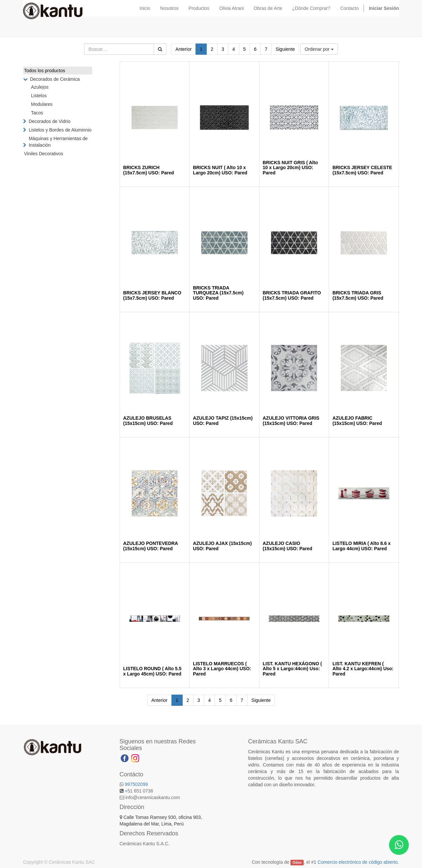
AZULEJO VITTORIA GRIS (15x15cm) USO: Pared (291, 420)
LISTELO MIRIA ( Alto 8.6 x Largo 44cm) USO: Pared (361, 546)
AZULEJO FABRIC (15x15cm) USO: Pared (357, 420)
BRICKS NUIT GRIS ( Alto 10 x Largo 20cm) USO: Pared (290, 168)
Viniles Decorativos (44, 154)
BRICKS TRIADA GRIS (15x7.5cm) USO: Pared (358, 295)
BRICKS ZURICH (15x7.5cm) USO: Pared (149, 170)
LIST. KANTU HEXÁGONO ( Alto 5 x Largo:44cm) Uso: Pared (292, 669)
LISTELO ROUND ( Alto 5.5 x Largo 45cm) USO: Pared (152, 671)
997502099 (136, 784)
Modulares (42, 104)
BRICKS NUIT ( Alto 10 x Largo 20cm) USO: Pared (220, 170)
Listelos (39, 96)
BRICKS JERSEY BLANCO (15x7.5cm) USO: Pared (152, 295)
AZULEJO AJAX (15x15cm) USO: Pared (222, 546)
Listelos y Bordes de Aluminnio (60, 130)
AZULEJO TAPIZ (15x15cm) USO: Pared (223, 420)
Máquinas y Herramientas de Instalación (58, 142)
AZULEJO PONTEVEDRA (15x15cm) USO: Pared (151, 546)
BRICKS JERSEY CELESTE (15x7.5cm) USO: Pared (362, 170)
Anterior (183, 49)
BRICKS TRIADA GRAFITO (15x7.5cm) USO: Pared (292, 295)
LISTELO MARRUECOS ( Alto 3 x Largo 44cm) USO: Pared (222, 669)
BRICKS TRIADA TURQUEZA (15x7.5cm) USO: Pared (218, 293)
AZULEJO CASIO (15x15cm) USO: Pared (287, 546)
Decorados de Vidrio (50, 121)
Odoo (297, 862)
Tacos (37, 113)
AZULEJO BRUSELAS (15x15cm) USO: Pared (148, 420)
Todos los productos (45, 71)
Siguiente (285, 49)
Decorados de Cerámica (55, 79)
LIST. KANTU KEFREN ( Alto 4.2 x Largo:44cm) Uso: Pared (363, 669)
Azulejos (40, 87)
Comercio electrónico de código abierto (358, 862)
